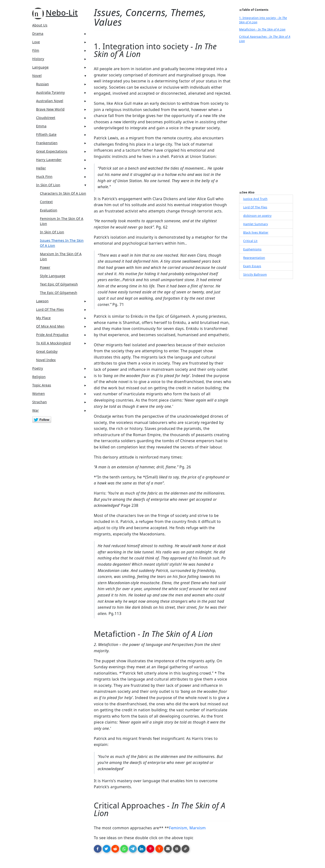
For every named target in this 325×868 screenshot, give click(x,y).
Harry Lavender (49, 160)
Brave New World (50, 109)
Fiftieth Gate (46, 134)
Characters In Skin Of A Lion (63, 193)
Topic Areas (42, 385)
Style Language (53, 276)
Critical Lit (250, 241)
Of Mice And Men (50, 326)
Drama (38, 34)
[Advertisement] (266, 118)
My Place (43, 318)
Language (40, 67)
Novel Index (46, 360)
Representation (254, 258)
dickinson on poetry (257, 216)
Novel (37, 76)
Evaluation (49, 210)
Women (39, 394)
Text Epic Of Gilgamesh (59, 284)
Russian (42, 84)
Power (45, 267)
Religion (39, 377)
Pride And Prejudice (52, 335)
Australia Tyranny (51, 92)
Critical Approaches (265, 39)
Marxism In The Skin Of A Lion (61, 256)
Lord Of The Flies (50, 309)
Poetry (38, 368)
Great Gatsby (47, 351)
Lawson (42, 301)
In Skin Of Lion (48, 185)
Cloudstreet (46, 118)
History (38, 59)
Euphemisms (252, 249)
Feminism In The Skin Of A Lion (62, 221)
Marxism (198, 828)
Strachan (40, 402)
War (35, 410)
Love (36, 42)
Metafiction (262, 29)
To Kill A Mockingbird (53, 343)
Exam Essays (252, 266)
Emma (41, 126)
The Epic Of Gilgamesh (59, 293)
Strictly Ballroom (255, 275)
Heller (41, 168)
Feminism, (178, 828)
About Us (40, 25)
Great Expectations (52, 151)
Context (46, 202)
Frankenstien (47, 143)
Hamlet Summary (256, 224)
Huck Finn (44, 177)
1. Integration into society (263, 20)
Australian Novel (50, 101)
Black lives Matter (256, 232)
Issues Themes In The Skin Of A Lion (62, 243)
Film (36, 50)
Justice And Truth (255, 199)
